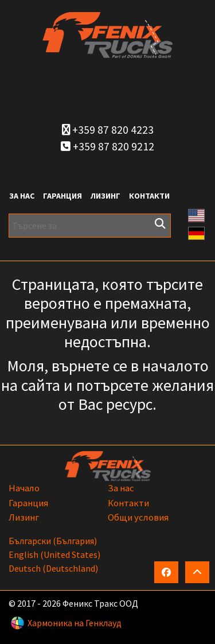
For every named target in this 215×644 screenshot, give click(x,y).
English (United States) (54, 554)
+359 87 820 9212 (107, 146)
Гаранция (62, 196)
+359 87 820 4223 (108, 130)
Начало (24, 488)
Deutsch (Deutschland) (53, 568)
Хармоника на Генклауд (75, 623)
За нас (22, 196)
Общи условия (138, 517)
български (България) (53, 541)
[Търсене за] (90, 226)
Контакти (149, 196)
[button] (197, 214)
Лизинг (105, 196)
